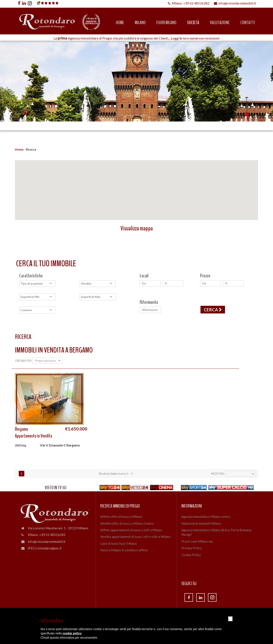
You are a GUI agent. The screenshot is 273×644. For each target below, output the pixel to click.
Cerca (213, 310)
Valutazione (220, 23)
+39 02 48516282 (52, 535)
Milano (140, 23)
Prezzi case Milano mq (197, 541)
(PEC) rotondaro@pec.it (45, 548)
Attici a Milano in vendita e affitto (124, 550)
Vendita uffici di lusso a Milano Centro (127, 523)
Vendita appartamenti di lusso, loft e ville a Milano (135, 537)
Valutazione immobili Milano (201, 523)
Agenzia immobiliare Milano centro (206, 517)
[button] (230, 619)
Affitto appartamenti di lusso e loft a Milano (131, 530)
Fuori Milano (166, 23)
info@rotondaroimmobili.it (235, 3)
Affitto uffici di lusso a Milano (121, 517)
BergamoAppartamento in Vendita (33, 433)
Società (193, 23)
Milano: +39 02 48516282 (189, 3)
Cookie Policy (191, 555)
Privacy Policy (192, 548)
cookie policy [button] (72, 633)
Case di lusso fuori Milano (119, 543)
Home (120, 23)
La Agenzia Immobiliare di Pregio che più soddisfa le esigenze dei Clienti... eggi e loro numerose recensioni (136, 38)
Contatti (248, 23)
